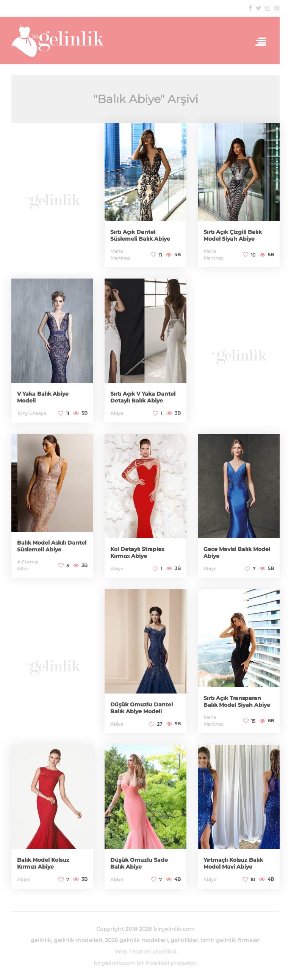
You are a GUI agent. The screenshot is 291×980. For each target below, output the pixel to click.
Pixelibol (157, 963)
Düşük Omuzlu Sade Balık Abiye (139, 863)
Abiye (117, 413)
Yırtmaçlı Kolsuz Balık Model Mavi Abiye (233, 863)
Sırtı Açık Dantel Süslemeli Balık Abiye (140, 235)
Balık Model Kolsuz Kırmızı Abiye (43, 863)
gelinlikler (184, 940)
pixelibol (165, 952)
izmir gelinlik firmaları (231, 940)
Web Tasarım (133, 952)
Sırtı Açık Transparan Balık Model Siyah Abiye (237, 701)
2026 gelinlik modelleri (136, 940)
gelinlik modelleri (78, 940)
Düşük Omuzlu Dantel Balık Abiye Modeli (142, 708)
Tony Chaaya (32, 413)
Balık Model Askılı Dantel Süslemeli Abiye (52, 546)
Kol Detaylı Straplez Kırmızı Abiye (137, 553)
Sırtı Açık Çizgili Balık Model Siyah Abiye (233, 235)
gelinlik (41, 940)
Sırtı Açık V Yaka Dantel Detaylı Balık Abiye (143, 397)
